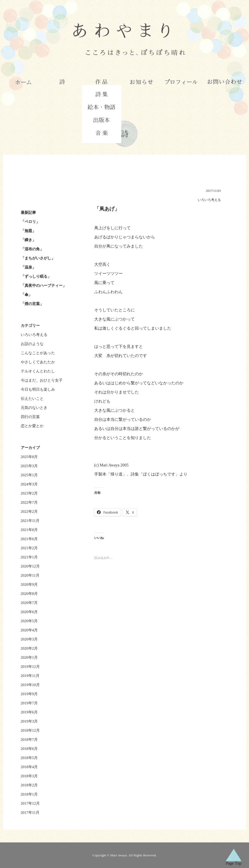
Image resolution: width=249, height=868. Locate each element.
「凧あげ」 (107, 209)
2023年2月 (29, 493)
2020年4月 (29, 630)
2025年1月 (29, 475)
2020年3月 (29, 639)
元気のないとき (34, 408)
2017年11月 (30, 813)
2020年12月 (30, 566)
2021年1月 (29, 557)
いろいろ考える (34, 335)
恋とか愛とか (32, 426)
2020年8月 (29, 594)
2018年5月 (29, 758)
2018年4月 (29, 767)
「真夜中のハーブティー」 (44, 286)
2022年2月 (29, 512)
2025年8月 (29, 457)
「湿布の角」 (32, 249)
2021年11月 (30, 521)
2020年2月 (29, 648)
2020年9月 (29, 584)
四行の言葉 (30, 417)
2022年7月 (29, 502)
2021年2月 (29, 548)
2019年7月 (29, 703)
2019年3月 (29, 721)
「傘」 (26, 295)
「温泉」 (28, 267)
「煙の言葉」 (32, 304)
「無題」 (28, 231)
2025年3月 (29, 466)
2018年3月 (29, 776)
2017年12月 (30, 803)
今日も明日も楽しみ (38, 389)
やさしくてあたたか (38, 362)
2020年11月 (30, 575)
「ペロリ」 (30, 222)
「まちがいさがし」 (38, 258)
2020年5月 (29, 621)
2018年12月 (30, 730)
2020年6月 (29, 612)
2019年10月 (30, 685)
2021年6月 (29, 539)
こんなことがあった (38, 353)
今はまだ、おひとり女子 (42, 380)
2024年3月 (29, 484)
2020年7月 (29, 603)
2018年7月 (29, 740)
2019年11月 (30, 676)
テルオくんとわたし (38, 371)
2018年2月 (29, 785)
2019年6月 (29, 712)
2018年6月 (29, 749)
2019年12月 (30, 667)
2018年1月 (29, 794)
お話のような (32, 344)
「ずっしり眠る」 (36, 276)
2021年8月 (29, 530)
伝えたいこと (32, 399)
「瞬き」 (28, 240)
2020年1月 (29, 657)
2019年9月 (29, 694)
